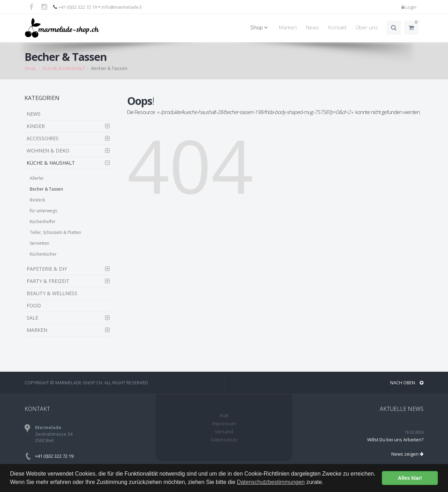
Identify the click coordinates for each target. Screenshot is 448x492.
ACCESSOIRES (43, 138)
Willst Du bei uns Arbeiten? (395, 440)
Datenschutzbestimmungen (271, 482)
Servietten (40, 243)
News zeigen (407, 454)
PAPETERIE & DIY (47, 269)
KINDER (36, 126)
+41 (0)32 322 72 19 (78, 7)
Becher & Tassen (46, 189)
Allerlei (37, 178)
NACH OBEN (407, 383)
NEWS (34, 114)
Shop (260, 27)
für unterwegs (43, 211)
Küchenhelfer (43, 222)
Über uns (367, 27)
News (313, 27)
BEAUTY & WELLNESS (52, 293)
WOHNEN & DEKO (48, 151)
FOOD (34, 305)
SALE (32, 318)
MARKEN (37, 330)
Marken (288, 27)
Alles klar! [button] (410, 478)
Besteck (37, 200)
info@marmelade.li (122, 7)
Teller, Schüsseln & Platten (55, 232)
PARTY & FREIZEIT (48, 281)
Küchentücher (43, 254)
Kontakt (337, 27)
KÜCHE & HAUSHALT (64, 68)
